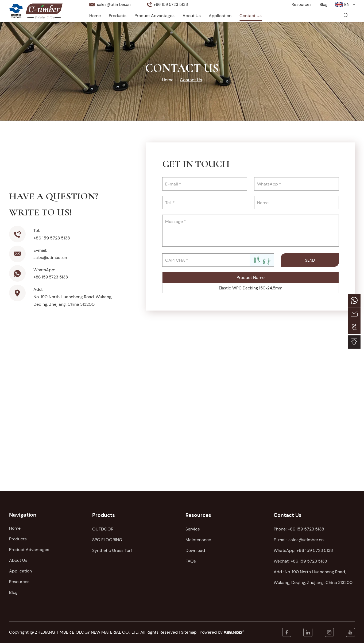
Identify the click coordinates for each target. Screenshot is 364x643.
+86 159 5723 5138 (52, 277)
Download (195, 550)
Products (118, 15)
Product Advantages (154, 15)
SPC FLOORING (107, 539)
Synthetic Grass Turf (112, 550)
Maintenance (198, 539)
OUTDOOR (103, 528)
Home (95, 15)
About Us (192, 15)
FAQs (191, 560)
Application (220, 15)
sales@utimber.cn (115, 4)
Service (193, 528)
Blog (323, 4)
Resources (301, 4)
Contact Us (251, 15)
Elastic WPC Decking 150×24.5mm (250, 288)
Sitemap (189, 632)
